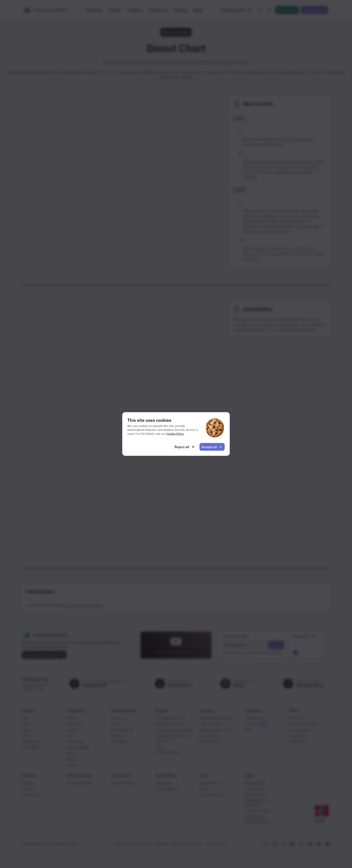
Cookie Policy (175, 433)
